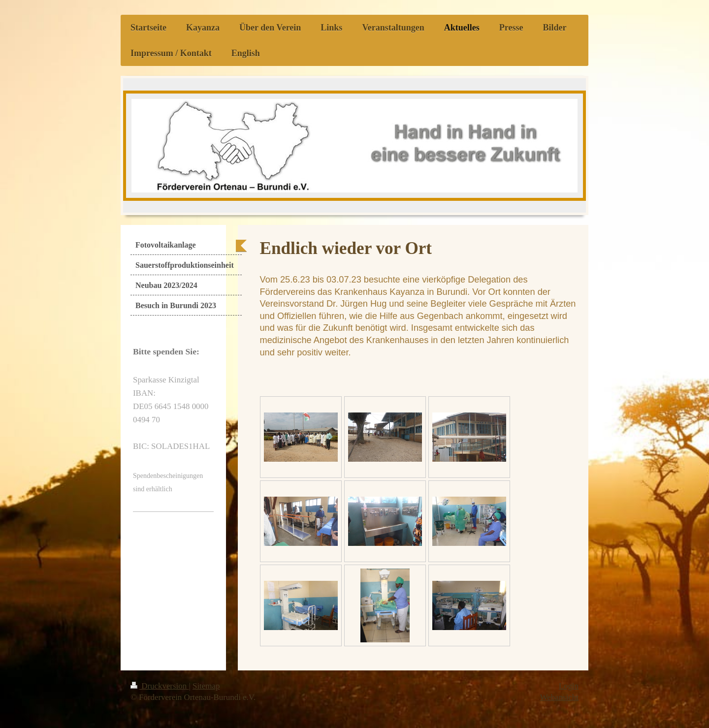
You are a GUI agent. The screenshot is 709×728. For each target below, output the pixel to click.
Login (569, 686)
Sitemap (206, 686)
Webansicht (559, 697)
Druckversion (160, 686)
